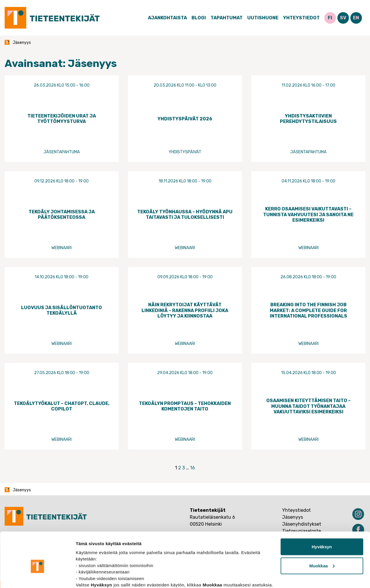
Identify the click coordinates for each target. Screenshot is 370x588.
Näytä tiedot (88, 577)
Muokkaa (322, 535)
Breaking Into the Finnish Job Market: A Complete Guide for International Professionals (308, 310)
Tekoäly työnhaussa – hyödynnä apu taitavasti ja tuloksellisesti (185, 214)
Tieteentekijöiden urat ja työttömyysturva (62, 119)
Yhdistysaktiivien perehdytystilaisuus (308, 119)
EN (356, 18)
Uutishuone (263, 18)
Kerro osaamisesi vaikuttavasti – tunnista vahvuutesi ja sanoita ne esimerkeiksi (308, 214)
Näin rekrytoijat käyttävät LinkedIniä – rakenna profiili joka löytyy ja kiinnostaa (185, 310)
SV (343, 18)
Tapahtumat (227, 18)
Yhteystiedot (301, 18)
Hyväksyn (322, 516)
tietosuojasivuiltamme (136, 561)
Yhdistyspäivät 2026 (185, 119)
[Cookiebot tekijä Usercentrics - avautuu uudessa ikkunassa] (37, 577)
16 (193, 468)
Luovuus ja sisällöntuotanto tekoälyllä (62, 310)
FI (330, 18)
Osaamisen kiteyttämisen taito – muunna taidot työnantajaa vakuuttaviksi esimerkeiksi (308, 406)
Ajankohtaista (167, 18)
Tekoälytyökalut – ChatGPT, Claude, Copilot (62, 406)
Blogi (199, 18)
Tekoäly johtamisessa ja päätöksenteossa (62, 214)
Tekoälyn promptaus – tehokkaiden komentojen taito (185, 406)
